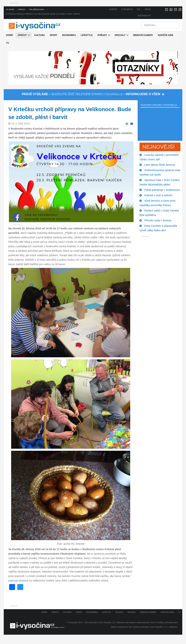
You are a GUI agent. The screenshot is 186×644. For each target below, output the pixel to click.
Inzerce (113, 9)
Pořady (119, 612)
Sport (79, 612)
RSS (139, 9)
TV (179, 612)
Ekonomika (92, 612)
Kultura (67, 612)
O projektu (127, 9)
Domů (44, 612)
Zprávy (55, 612)
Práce (148, 9)
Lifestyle (107, 612)
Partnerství (144, 16)
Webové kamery (148, 612)
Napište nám (167, 612)
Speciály (132, 612)
